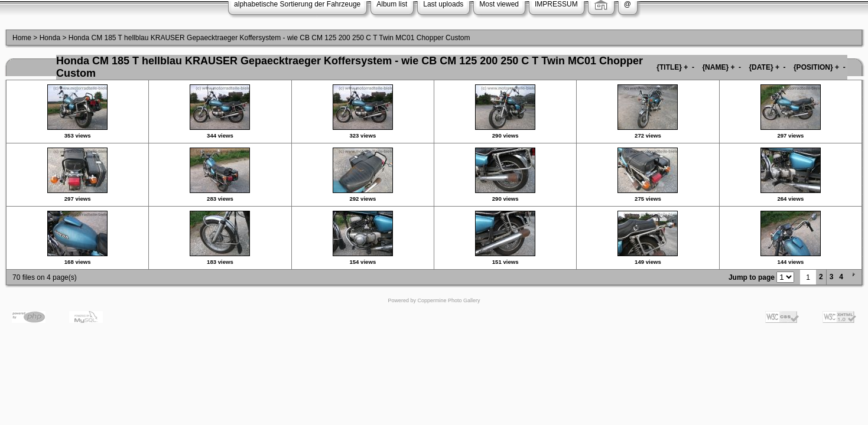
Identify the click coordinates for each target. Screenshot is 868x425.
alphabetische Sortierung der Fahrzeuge (297, 4)
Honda (50, 38)
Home (22, 38)
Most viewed (499, 4)
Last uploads (443, 4)
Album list (392, 4)
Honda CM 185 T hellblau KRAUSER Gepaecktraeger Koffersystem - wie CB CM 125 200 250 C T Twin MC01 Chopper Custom (269, 38)
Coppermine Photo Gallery (448, 300)
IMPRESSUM (556, 4)
